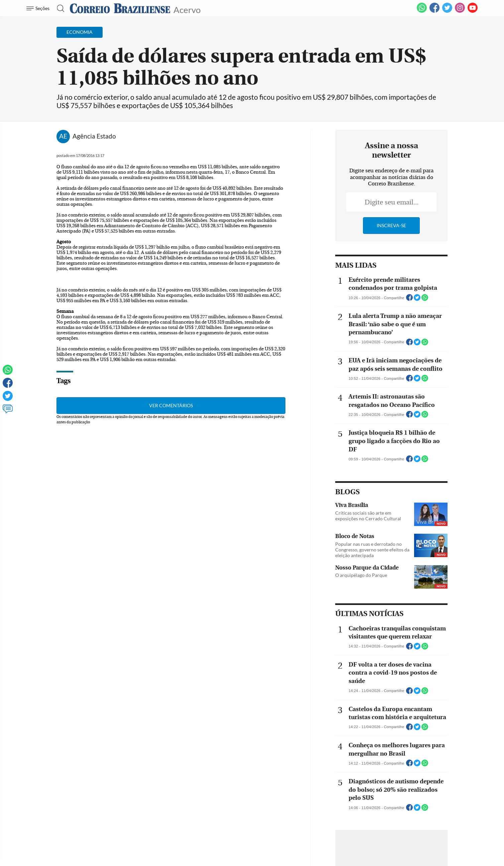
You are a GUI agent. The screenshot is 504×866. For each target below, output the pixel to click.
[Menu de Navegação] (39, 8)
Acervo (187, 9)
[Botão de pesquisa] (59, 8)
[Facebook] (434, 11)
